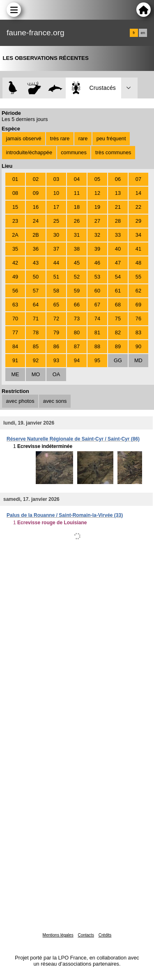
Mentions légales (58, 935)
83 (138, 332)
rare (83, 138)
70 (15, 319)
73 (77, 319)
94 (77, 360)
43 (36, 263)
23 (15, 221)
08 (15, 193)
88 (97, 346)
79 (56, 332)
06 (118, 179)
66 (77, 305)
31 (77, 235)
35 (15, 249)
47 (118, 263)
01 (15, 179)
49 (15, 277)
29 (138, 221)
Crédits (105, 935)
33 (118, 235)
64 (36, 305)
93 (56, 360)
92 (36, 360)
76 (138, 319)
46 (97, 263)
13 (118, 193)
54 (118, 277)
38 (77, 249)
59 (77, 291)
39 (97, 249)
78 (36, 332)
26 (77, 221)
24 (36, 221)
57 (36, 291)
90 (138, 346)
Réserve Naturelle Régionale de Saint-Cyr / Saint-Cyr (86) (73, 439)
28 (118, 221)
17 (56, 207)
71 (36, 319)
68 (118, 305)
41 (138, 249)
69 (138, 305)
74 (97, 319)
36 (36, 249)
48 (138, 263)
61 (118, 291)
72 (56, 319)
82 (118, 332)
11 (77, 193)
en (143, 33)
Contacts (86, 935)
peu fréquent (111, 138)
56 (15, 291)
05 (97, 179)
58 (56, 291)
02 (36, 179)
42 (15, 263)
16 (36, 207)
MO (36, 374)
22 (138, 207)
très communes (113, 152)
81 (97, 332)
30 (56, 235)
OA (56, 374)
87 (77, 346)
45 (77, 263)
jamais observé (24, 138)
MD (138, 360)
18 (77, 207)
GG (118, 360)
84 (15, 346)
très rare (60, 138)
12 (97, 193)
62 (138, 291)
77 (15, 332)
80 (77, 332)
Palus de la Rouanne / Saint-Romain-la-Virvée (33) (65, 515)
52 (77, 277)
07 (138, 179)
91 (15, 360)
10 (56, 193)
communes (74, 152)
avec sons (55, 401)
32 (97, 235)
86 (56, 346)
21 (118, 207)
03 (56, 179)
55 (138, 277)
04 (77, 179)
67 (97, 305)
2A (15, 235)
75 (118, 319)
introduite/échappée (29, 152)
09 (36, 193)
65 (56, 305)
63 (15, 305)
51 (56, 277)
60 (97, 291)
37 (56, 249)
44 (56, 263)
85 (36, 346)
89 (118, 346)
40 (118, 249)
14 (138, 193)
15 (15, 207)
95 (97, 360)
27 (97, 221)
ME (15, 374)
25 (56, 221)
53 (97, 277)
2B (36, 235)
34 (138, 235)
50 (36, 277)
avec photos (20, 401)
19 (97, 207)
